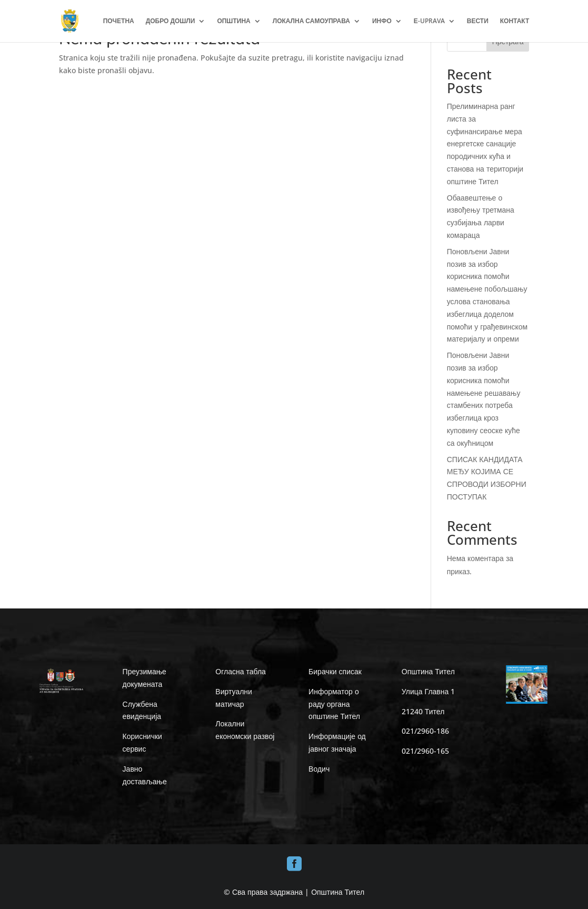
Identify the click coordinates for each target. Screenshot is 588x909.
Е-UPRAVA (429, 21)
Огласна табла (241, 671)
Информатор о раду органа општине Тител (334, 704)
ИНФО (382, 21)
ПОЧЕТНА (119, 21)
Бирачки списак (335, 671)
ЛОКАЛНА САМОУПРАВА (311, 21)
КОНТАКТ (515, 21)
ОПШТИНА (233, 21)
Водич (319, 769)
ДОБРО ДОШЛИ (171, 21)
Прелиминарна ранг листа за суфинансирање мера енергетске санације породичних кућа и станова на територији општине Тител (485, 144)
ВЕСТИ (478, 21)
